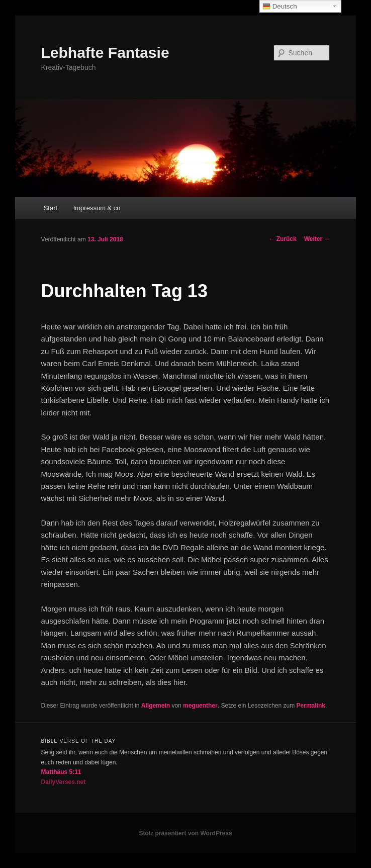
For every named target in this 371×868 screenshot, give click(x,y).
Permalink (311, 706)
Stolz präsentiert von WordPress (185, 833)
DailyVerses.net (64, 782)
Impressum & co (97, 208)
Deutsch (280, 7)
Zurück (282, 239)
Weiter (317, 239)
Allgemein (156, 706)
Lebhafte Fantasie (105, 53)
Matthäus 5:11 (61, 772)
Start (51, 208)
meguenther (200, 706)
